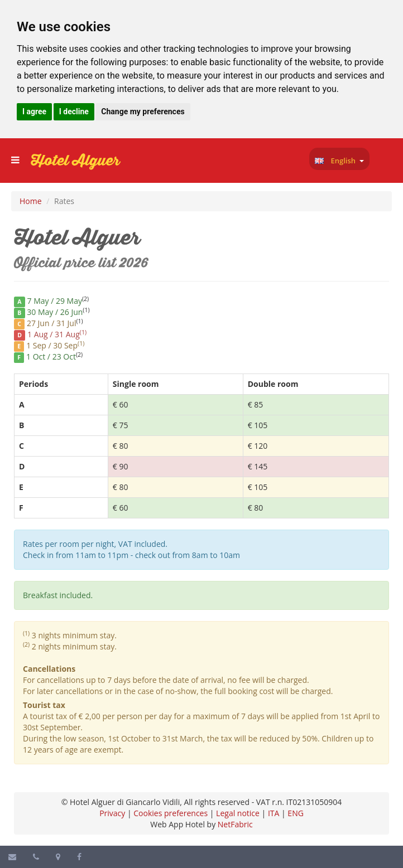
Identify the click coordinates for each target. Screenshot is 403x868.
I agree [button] (34, 111)
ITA (274, 813)
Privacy (112, 813)
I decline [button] (74, 111)
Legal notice (238, 813)
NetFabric (235, 824)
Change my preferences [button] (143, 111)
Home (31, 201)
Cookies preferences (171, 813)
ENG (296, 813)
